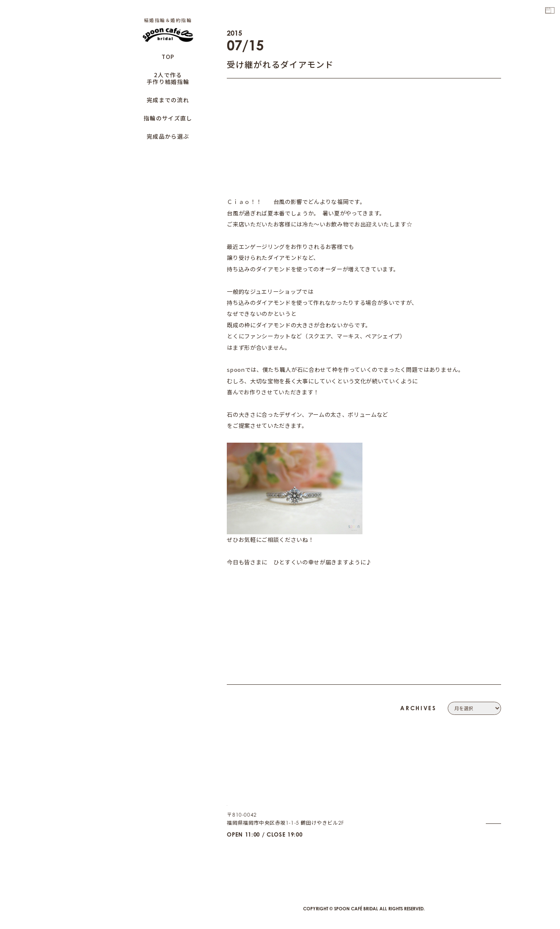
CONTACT (489, 799)
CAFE (494, 848)
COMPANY (487, 789)
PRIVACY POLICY (480, 809)
